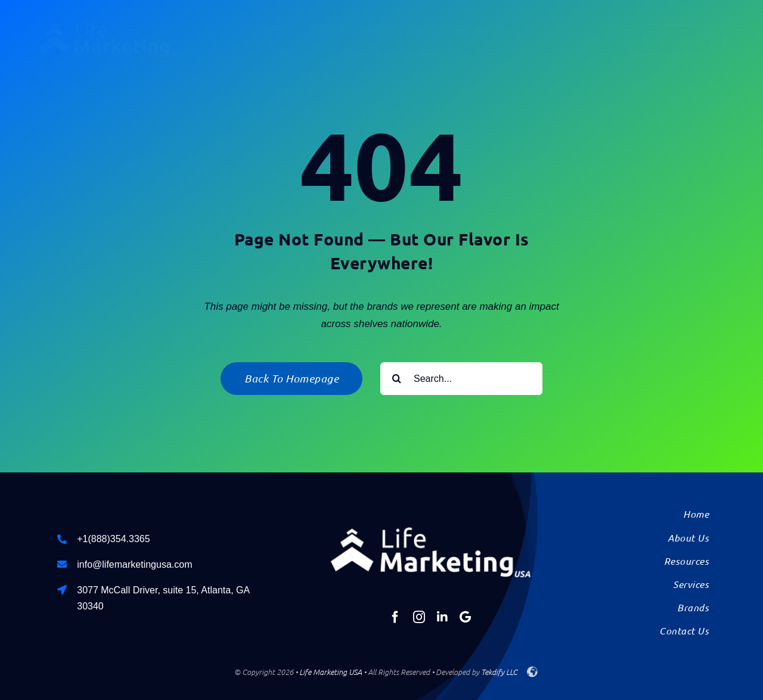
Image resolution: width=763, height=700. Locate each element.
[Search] (397, 379)
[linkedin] (442, 617)
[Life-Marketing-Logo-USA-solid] (110, 23)
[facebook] (395, 617)
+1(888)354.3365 (113, 539)
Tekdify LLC (499, 672)
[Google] (465, 617)
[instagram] (419, 617)
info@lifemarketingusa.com (134, 564)
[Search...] (461, 379)
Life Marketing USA (331, 672)
